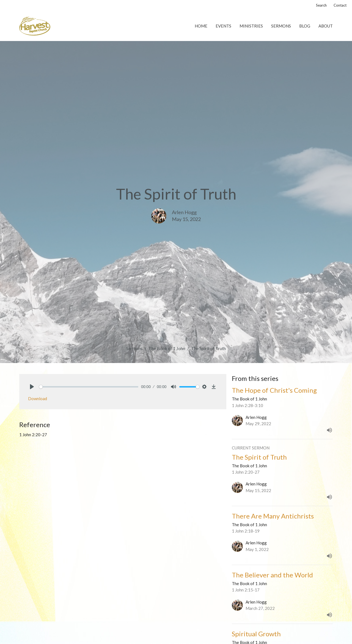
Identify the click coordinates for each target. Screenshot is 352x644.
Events (223, 26)
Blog (305, 26)
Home (201, 26)
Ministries (251, 26)
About (326, 26)
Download (38, 399)
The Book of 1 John (167, 348)
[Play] (32, 387)
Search (321, 5)
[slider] (89, 387)
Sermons (281, 26)
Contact (340, 5)
